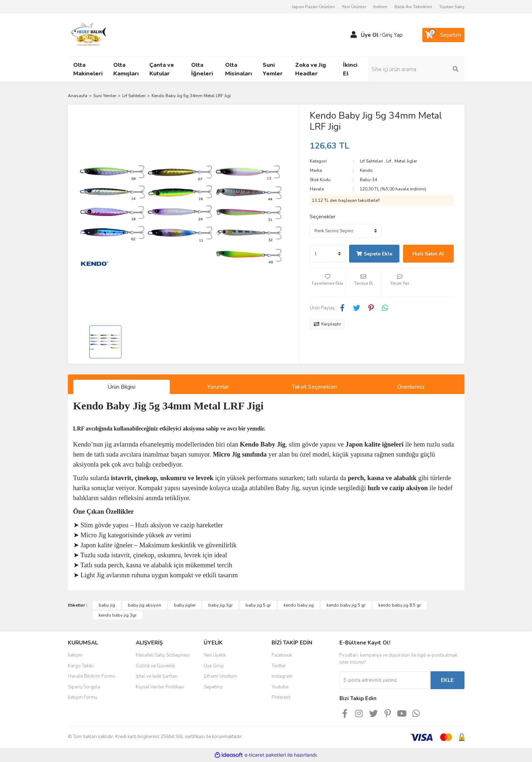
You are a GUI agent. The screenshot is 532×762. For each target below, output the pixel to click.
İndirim (380, 7)
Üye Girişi (214, 666)
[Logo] (89, 35)
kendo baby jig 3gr (118, 615)
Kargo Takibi (81, 666)
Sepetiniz (213, 687)
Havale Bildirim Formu (91, 676)
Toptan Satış (452, 7)
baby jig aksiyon (145, 605)
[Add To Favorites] (328, 283)
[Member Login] (354, 35)
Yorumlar (218, 387)
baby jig (107, 605)
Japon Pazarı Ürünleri (313, 7)
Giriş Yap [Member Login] (392, 35)
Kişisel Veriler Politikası (160, 687)
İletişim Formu (83, 697)
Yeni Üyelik (215, 655)
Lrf (389, 161)
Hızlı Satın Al (428, 254)
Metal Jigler (406, 161)
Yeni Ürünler (354, 7)
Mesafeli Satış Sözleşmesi (163, 655)
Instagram (282, 676)
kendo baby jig (299, 605)
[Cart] (443, 35)
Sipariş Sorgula (84, 687)
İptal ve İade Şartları (157, 676)
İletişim (75, 655)
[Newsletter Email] (385, 680)
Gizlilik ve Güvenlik (155, 666)
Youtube (280, 687)
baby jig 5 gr (258, 605)
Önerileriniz (411, 387)
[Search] (416, 69)
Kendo (366, 170)
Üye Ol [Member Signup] (370, 35)
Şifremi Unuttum (220, 676)
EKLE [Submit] (447, 680)
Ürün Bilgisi (121, 387)
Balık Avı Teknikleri (413, 7)
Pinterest (281, 697)
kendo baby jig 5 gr (346, 605)
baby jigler (185, 605)
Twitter (279, 666)
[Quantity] (328, 254)
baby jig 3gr (220, 605)
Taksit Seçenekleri (314, 387)
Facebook (282, 655)
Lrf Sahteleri (371, 161)
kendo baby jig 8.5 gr (400, 605)
